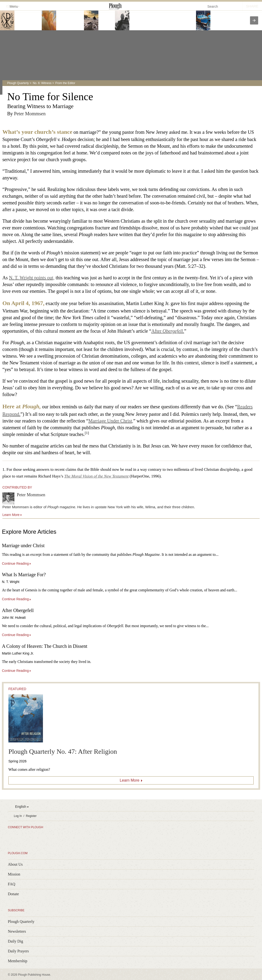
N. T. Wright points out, (32, 278)
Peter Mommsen (30, 114)
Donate (13, 894)
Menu (11, 6)
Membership (18, 961)
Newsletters (17, 931)
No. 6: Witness (42, 83)
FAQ (12, 884)
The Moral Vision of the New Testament (96, 476)
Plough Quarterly (18, 83)
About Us (15, 864)
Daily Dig (16, 941)
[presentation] (254, 20)
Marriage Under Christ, (111, 421)
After (168, 331)
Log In (18, 816)
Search (213, 6)
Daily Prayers (18, 951)
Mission (14, 874)
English (21, 807)
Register (31, 816)
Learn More (130, 780)
